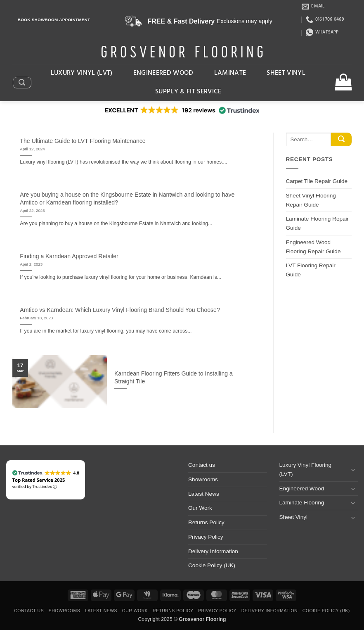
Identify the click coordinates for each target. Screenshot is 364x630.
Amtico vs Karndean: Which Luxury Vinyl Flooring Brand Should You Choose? (120, 310)
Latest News (204, 494)
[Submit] (341, 140)
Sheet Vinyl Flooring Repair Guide (311, 200)
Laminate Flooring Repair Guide (318, 223)
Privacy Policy (206, 537)
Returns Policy (206, 522)
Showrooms (203, 479)
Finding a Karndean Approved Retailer (69, 256)
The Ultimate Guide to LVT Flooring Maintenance (83, 141)
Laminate (230, 73)
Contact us (202, 465)
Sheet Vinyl (286, 73)
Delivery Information (213, 551)
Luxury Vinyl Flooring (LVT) (306, 470)
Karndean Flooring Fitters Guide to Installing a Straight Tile (174, 377)
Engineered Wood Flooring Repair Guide (313, 247)
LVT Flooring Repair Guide (311, 270)
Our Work (200, 508)
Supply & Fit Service (188, 92)
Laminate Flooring (302, 503)
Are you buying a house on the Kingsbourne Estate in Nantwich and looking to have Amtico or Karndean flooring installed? (127, 198)
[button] (22, 83)
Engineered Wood (163, 73)
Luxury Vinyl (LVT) (82, 73)
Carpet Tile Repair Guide (317, 181)
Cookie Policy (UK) (212, 565)
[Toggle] (353, 470)
